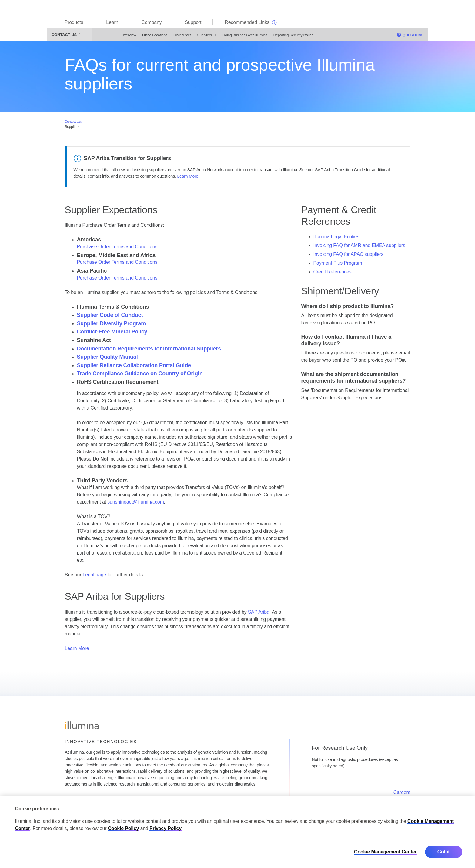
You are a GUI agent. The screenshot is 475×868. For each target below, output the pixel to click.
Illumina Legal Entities (336, 239)
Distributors (169, 37)
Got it (444, 852)
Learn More (188, 178)
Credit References (333, 274)
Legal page (94, 577)
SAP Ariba (259, 614)
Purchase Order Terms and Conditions (117, 248)
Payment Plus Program (338, 265)
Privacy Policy (166, 828)
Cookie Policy (124, 828)
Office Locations (141, 37)
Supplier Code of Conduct (110, 317)
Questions (397, 37)
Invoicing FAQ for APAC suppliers (349, 256)
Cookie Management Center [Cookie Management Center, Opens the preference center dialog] (385, 852)
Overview (116, 37)
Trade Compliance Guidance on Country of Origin (140, 376)
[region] (237, 832)
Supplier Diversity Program (112, 326)
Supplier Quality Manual (107, 359)
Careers (402, 794)
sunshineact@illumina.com (135, 504)
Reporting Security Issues (280, 37)
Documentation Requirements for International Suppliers (149, 350)
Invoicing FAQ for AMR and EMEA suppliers (359, 248)
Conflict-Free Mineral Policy (112, 334)
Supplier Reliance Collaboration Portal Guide (134, 367)
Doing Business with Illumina (232, 37)
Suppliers (191, 37)
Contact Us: (73, 123)
